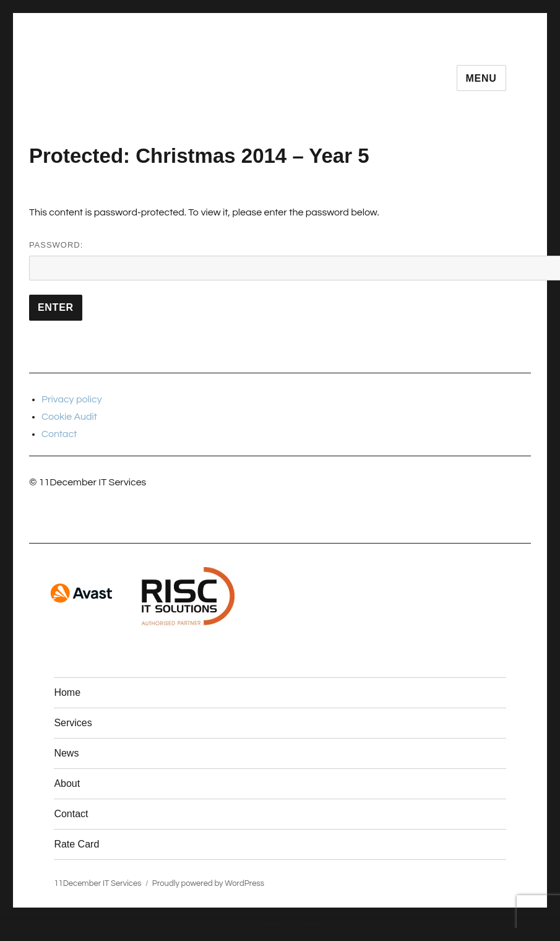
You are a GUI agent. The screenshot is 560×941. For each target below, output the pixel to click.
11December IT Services (97, 883)
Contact (59, 434)
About (67, 783)
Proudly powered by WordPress (208, 883)
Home (67, 692)
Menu (481, 78)
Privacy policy (72, 399)
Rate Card (76, 844)
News (66, 753)
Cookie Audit (69, 417)
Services (73, 723)
